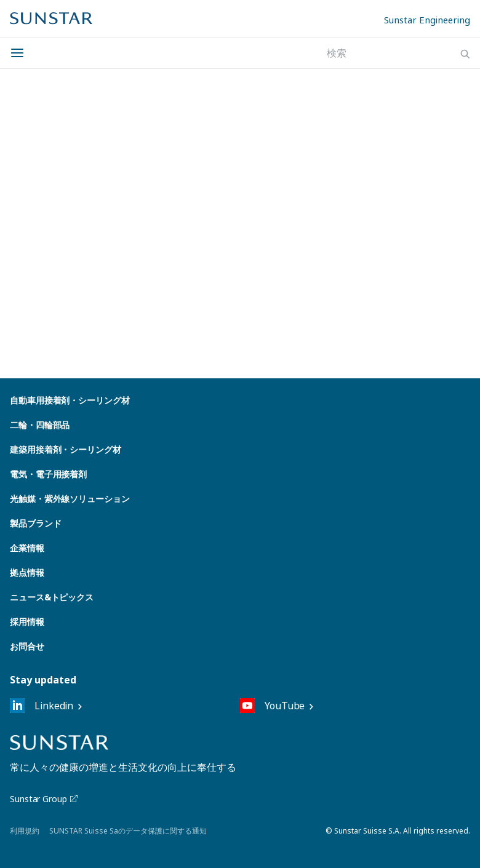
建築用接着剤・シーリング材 (66, 449)
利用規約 (25, 831)
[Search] (465, 54)
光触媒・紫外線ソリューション (70, 499)
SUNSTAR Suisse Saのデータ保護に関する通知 (128, 831)
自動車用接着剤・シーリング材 (70, 400)
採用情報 (27, 622)
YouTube (272, 706)
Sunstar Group (45, 799)
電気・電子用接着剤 (48, 474)
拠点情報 (27, 572)
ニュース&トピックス (52, 597)
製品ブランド (35, 523)
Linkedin (42, 706)
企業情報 (27, 548)
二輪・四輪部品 (40, 425)
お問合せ (27, 646)
